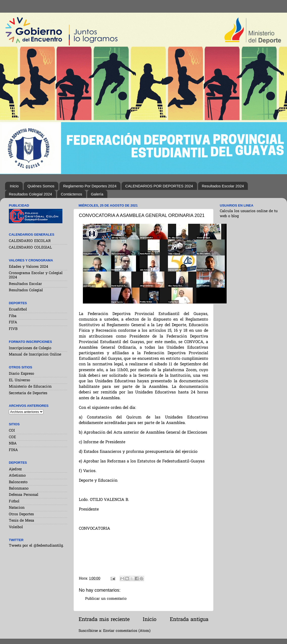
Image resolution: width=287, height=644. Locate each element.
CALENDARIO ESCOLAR (30, 241)
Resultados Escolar (25, 284)
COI (12, 431)
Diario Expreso (21, 374)
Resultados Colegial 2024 (30, 194)
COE (12, 437)
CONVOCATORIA (94, 529)
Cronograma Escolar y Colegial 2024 (36, 275)
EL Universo (19, 380)
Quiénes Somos (41, 186)
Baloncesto (18, 482)
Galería (97, 194)
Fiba (13, 316)
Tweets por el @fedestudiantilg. (36, 546)
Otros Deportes (21, 514)
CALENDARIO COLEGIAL (30, 248)
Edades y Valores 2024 (28, 267)
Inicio (14, 186)
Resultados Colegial (26, 290)
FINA (13, 450)
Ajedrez (15, 469)
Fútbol (14, 502)
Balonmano (19, 489)
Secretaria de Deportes (28, 393)
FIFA (13, 323)
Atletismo (17, 476)
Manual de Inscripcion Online (35, 355)
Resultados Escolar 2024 (223, 186)
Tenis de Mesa (21, 521)
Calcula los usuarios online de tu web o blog (249, 214)
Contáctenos (71, 194)
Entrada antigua (189, 620)
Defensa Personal (24, 495)
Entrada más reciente (104, 620)
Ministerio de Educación (30, 387)
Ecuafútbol (18, 310)
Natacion (17, 508)
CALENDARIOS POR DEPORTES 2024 (159, 186)
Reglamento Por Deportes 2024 (90, 186)
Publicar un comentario (106, 599)
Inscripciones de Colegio (30, 348)
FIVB (13, 329)
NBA (13, 444)
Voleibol (16, 527)
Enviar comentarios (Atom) (127, 631)
